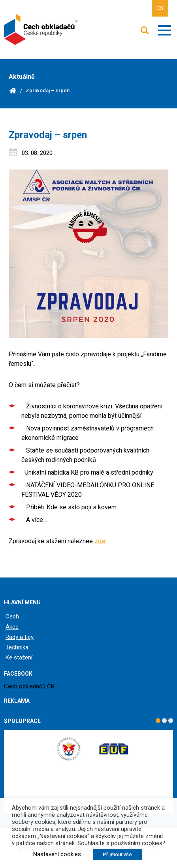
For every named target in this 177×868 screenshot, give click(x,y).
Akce (12, 627)
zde (100, 541)
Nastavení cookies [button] (57, 854)
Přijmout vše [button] (117, 854)
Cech (12, 617)
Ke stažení (19, 658)
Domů (13, 91)
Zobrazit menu (165, 30)
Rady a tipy (20, 637)
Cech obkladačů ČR (29, 686)
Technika (17, 647)
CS (160, 8)
